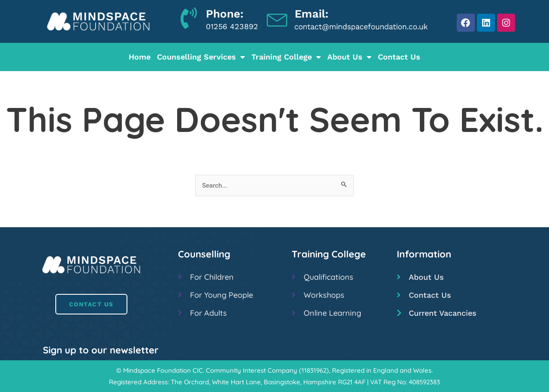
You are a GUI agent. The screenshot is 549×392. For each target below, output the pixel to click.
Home (140, 57)
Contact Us (399, 57)
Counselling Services (201, 57)
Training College (286, 57)
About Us (349, 57)
